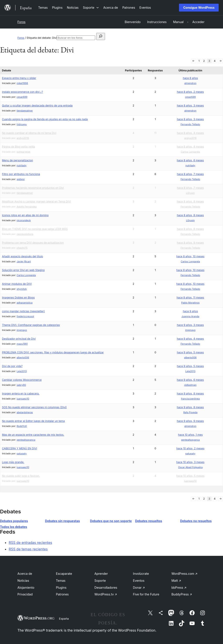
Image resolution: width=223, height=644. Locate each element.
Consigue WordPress (199, 8)
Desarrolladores (106, 588)
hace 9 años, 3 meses (190, 325)
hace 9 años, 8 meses (190, 394)
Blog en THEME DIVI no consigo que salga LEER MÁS (35, 229)
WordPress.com (184, 574)
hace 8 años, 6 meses (190, 160)
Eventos (139, 581)
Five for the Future (146, 594)
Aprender (101, 574)
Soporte (100, 581)
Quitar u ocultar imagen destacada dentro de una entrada (37, 105)
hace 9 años (190, 311)
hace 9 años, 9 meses (190, 421)
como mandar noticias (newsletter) (23, 311)
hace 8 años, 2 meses (190, 92)
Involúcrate (141, 574)
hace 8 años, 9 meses (190, 243)
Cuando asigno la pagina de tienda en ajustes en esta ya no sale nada (45, 119)
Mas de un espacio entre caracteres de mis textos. (33, 435)
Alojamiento (26, 588)
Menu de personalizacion (18, 160)
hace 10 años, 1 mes (190, 435)
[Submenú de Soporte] (91, 8)
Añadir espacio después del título (23, 256)
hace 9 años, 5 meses (190, 352)
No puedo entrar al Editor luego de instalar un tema (33, 421)
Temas (61, 581)
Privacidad (25, 594)
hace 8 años (190, 78)
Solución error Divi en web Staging (23, 270)
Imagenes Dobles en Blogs (18, 298)
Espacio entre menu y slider (19, 78)
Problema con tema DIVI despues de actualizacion (33, 243)
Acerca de (25, 574)
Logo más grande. (13, 462)
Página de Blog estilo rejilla (19, 147)
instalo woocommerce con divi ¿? (22, 92)
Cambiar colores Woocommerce (22, 380)
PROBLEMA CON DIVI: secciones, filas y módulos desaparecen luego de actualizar (53, 352)
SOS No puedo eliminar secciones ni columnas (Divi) (34, 407)
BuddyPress (182, 594)
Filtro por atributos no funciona (21, 174)
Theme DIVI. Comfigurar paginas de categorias (31, 325)
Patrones (62, 594)
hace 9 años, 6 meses (190, 380)
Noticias (23, 581)
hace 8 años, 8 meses (190, 201)
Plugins (61, 588)
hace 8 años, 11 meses (190, 298)
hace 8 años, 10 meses (190, 256)
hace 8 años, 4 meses (190, 133)
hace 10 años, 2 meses (190, 448)
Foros (21, 22)
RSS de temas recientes (28, 549)
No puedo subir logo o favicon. (21, 476)
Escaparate (64, 574)
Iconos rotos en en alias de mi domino (25, 215)
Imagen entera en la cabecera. (21, 394)
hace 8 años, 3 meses (190, 105)
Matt (176, 581)
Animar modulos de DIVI (17, 284)
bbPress (179, 588)
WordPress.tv (106, 594)
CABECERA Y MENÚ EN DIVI (19, 448)
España (64, 619)
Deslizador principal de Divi (19, 339)
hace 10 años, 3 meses (190, 462)
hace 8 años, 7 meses (190, 174)
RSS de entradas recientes (30, 543)
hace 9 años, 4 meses (190, 339)
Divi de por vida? (12, 366)
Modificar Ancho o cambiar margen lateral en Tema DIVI (36, 201)
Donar (139, 588)
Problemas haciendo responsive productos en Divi (33, 188)
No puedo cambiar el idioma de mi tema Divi (29, 133)
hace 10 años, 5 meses (190, 476)
